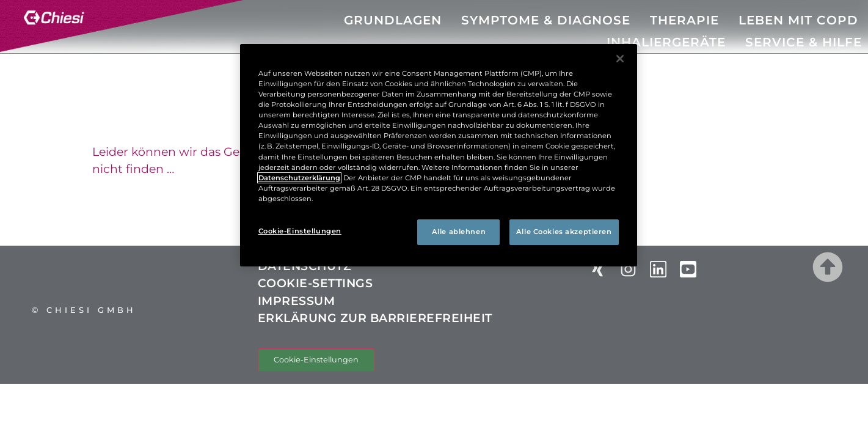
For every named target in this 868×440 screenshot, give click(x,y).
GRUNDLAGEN (393, 20)
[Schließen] (620, 59)
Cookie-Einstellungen (316, 360)
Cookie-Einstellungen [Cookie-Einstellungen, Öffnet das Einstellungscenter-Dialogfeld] (300, 231)
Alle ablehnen (459, 232)
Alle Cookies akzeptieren (564, 232)
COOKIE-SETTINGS (322, 283)
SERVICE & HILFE (804, 42)
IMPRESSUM (297, 301)
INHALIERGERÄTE (666, 42)
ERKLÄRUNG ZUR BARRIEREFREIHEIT (375, 318)
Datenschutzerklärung (299, 178)
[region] (439, 155)
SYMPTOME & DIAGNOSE (546, 20)
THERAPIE (684, 20)
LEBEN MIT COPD (798, 20)
